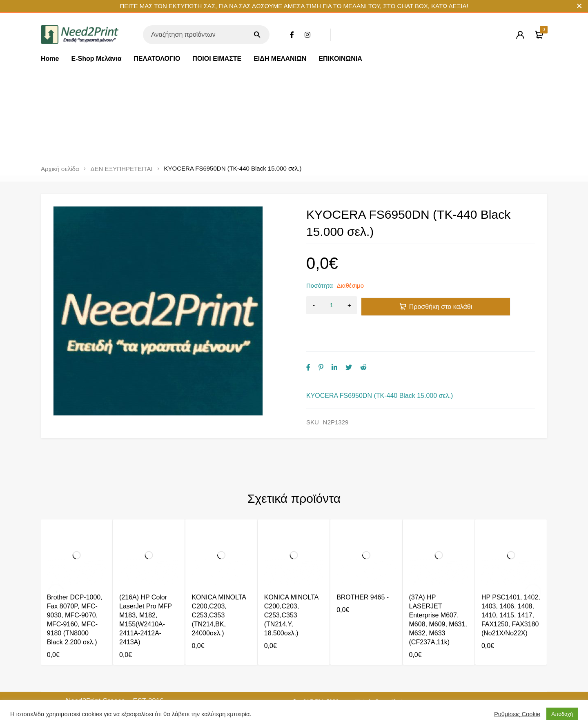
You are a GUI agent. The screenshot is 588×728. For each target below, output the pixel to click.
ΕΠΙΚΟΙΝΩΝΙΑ (340, 59)
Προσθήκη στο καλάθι (441, 305)
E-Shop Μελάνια (96, 59)
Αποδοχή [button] (562, 714)
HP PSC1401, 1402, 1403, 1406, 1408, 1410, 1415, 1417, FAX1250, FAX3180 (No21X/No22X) (511, 605)
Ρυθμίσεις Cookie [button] (517, 714)
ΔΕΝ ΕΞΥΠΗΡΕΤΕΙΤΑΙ (122, 169)
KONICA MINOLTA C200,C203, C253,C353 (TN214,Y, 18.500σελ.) (291, 605)
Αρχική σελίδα (60, 169)
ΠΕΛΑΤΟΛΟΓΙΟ (157, 59)
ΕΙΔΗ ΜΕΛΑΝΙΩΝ (280, 59)
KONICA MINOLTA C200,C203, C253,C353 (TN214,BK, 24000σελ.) (219, 605)
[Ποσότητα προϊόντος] (332, 306)
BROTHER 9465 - (363, 587)
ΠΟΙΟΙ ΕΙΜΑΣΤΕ (217, 59)
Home (50, 59)
